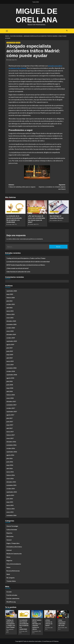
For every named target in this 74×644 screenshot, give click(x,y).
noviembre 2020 (11, 324)
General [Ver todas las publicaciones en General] (18, 43)
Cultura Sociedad (12, 530)
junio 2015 (10, 499)
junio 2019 (10, 351)
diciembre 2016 (11, 442)
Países (8, 567)
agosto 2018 (10, 378)
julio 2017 (9, 418)
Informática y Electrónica (14, 547)
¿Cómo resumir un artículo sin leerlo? (18, 268)
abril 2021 (10, 308)
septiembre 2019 (12, 341)
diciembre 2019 (11, 334)
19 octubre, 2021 (63, 628)
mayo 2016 (10, 465)
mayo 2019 (10, 355)
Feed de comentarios (13, 598)
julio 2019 (9, 348)
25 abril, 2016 (11, 60)
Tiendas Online (11, 581)
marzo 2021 (10, 311)
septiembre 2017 (12, 412)
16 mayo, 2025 (11, 224)
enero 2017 (10, 438)
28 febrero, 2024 (37, 631)
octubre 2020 (11, 328)
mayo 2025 (10, 294)
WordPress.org (11, 602)
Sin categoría (10, 578)
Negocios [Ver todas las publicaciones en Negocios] (35, 616)
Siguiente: (51, 187)
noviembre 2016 (11, 445)
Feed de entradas (12, 595)
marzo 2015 (10, 505)
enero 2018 (10, 398)
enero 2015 (10, 512)
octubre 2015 (11, 489)
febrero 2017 (11, 435)
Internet (9, 550)
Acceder (9, 592)
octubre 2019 (11, 338)
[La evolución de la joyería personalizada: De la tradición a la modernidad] (15, 207)
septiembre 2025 (12, 291)
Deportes (9, 533)
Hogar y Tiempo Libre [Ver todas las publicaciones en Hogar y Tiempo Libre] (34, 210)
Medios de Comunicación (14, 554)
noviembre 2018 (11, 368)
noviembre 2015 (11, 485)
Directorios (10, 536)
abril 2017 (10, 428)
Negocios (9, 560)
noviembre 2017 (11, 405)
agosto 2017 (10, 415)
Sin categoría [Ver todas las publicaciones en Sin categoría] (10, 616)
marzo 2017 (10, 432)
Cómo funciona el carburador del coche (18, 272)
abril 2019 (10, 358)
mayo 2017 (10, 425)
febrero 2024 (11, 298)
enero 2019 (10, 365)
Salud (8, 574)
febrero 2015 (11, 509)
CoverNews (46, 641)
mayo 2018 (10, 388)
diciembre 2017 (11, 401)
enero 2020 (10, 331)
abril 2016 (10, 468)
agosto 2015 (10, 495)
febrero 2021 (11, 314)
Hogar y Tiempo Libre (13, 543)
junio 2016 (10, 462)
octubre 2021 (11, 304)
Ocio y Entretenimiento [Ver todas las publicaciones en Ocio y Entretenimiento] (34, 212)
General (9, 540)
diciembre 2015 (11, 482)
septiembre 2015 (12, 492)
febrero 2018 (11, 395)
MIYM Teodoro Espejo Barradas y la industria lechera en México (26, 265)
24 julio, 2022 (50, 628)
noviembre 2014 (11, 515)
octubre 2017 (11, 408)
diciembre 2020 (11, 321)
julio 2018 (9, 381)
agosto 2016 (10, 455)
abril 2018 (10, 391)
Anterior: (23, 186)
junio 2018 (10, 385)
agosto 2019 (10, 345)
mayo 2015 (10, 502)
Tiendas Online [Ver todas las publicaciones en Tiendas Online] (15, 212)
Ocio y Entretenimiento (14, 564)
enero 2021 (10, 318)
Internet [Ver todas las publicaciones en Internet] (48, 616)
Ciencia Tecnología (12, 526)
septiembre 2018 (12, 375)
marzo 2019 (10, 361)
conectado (23, 239)
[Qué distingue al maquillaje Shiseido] (59, 207)
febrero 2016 (11, 475)
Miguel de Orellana (37, 15)
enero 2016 (10, 479)
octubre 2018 (11, 371)
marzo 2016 (10, 472)
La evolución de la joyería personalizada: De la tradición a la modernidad (28, 262)
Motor (8, 557)
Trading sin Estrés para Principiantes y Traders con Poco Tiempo (26, 258)
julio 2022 (9, 301)
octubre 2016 (11, 448)
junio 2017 (10, 422)
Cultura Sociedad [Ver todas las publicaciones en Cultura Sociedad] (11, 43)
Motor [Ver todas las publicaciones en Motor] (60, 616)
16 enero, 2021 (33, 224)
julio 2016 (9, 458)
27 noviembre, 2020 (55, 220)
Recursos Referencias (13, 571)
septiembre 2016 (12, 452)
